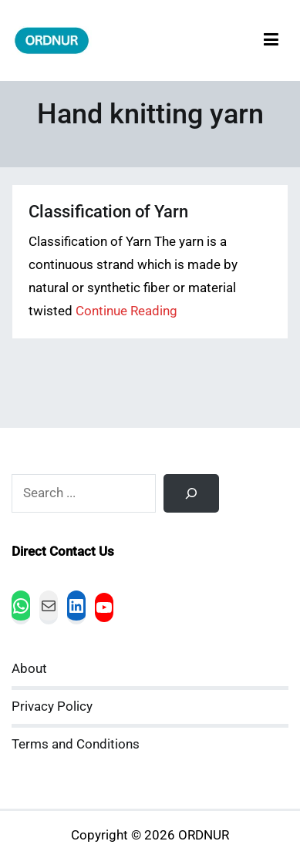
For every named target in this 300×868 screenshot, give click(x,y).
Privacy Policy (52, 707)
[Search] (191, 493)
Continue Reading (126, 311)
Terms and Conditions (76, 744)
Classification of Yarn (108, 212)
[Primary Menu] (271, 40)
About (29, 669)
